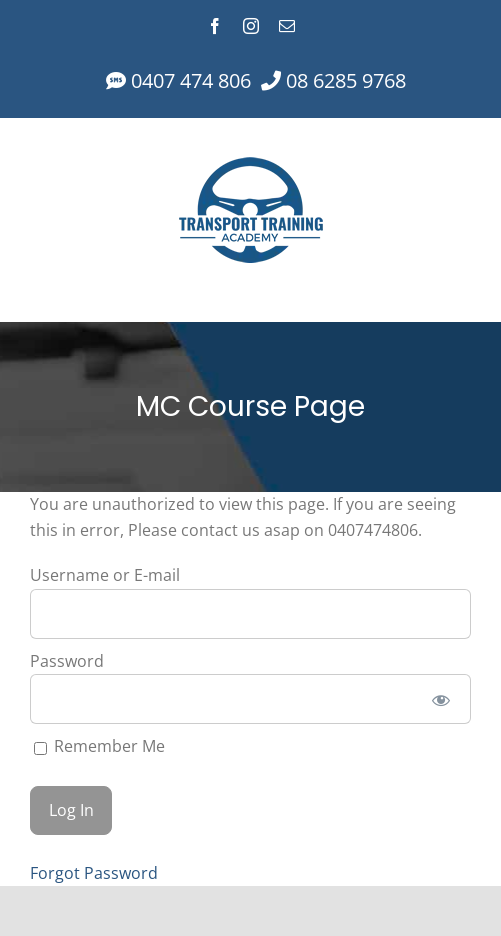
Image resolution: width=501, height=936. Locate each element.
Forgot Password (94, 873)
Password (67, 661)
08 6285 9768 (343, 80)
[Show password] (441, 699)
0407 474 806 (188, 80)
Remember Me (99, 746)
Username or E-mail (105, 575)
